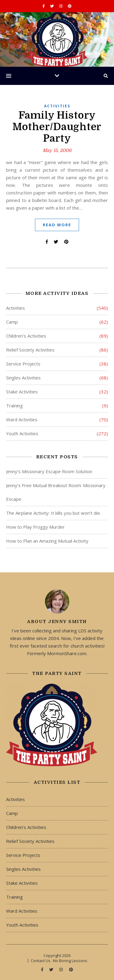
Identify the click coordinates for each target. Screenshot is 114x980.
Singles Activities (23, 378)
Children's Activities (26, 336)
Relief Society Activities (30, 350)
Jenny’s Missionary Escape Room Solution (49, 471)
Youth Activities (22, 433)
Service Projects (23, 364)
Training (14, 406)
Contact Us (41, 961)
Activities (57, 106)
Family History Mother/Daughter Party (57, 127)
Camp (12, 322)
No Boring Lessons (70, 961)
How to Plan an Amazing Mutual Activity (47, 541)
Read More (57, 225)
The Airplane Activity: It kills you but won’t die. (54, 513)
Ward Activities (22, 419)
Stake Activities (22, 392)
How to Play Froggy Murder (35, 527)
